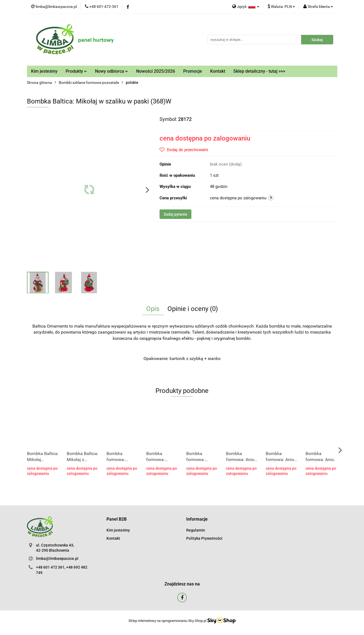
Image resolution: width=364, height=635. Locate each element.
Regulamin (196, 530)
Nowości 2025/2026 (156, 71)
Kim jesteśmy (44, 71)
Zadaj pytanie (175, 214)
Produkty (76, 71)
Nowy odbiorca (111, 71)
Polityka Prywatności (204, 538)
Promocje (193, 71)
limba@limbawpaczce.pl (57, 558)
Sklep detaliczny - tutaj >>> (259, 71)
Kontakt (218, 71)
